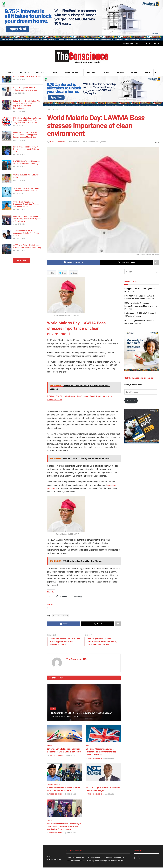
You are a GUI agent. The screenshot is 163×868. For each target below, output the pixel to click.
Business (24, 72)
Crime (55, 72)
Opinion (120, 72)
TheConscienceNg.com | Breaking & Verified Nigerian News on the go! (95, 861)
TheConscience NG (57, 142)
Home (49, 110)
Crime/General (54, 785)
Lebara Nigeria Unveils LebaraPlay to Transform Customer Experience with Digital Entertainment (64, 827)
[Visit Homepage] (82, 57)
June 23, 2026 (73, 717)
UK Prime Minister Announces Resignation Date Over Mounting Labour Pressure (101, 752)
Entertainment (72, 72)
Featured (92, 72)
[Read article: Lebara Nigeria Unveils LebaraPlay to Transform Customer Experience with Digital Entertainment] (64, 809)
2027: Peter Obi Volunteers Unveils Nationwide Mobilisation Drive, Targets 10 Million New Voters (27, 120)
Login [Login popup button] (156, 43)
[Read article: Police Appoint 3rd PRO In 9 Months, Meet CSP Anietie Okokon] (64, 773)
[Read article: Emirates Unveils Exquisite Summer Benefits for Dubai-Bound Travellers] (64, 734)
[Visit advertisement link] (81, 20)
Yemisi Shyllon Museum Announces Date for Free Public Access (26, 233)
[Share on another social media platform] (156, 262)
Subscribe (131, 401)
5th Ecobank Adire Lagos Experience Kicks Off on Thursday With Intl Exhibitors (27, 204)
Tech (147, 72)
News (10, 72)
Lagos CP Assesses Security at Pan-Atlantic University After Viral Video (27, 149)
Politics (40, 72)
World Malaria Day (60, 616)
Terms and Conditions (112, 858)
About (69, 858)
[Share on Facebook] (73, 262)
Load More (22, 260)
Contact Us (79, 858)
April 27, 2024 (74, 142)
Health (56, 110)
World (134, 72)
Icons (106, 72)
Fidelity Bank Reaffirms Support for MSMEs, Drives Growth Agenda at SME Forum (27, 219)
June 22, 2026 (70, 756)
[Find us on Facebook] (146, 44)
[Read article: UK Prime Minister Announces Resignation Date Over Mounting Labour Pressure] (103, 734)
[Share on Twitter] (127, 262)
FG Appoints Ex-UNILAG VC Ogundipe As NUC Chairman (81, 713)
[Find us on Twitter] (150, 44)
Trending (105, 142)
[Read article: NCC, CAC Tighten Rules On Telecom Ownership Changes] (103, 773)
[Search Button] (156, 73)
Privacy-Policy (94, 858)
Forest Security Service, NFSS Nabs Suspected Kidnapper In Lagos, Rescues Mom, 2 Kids (25, 135)
